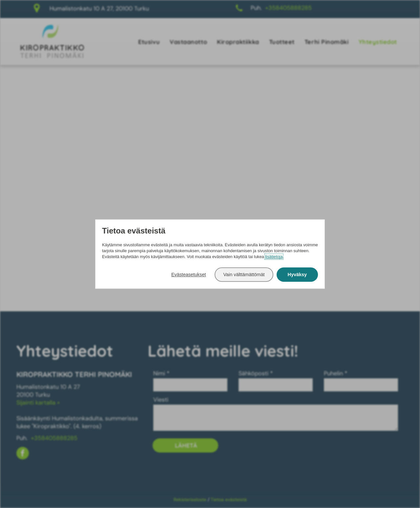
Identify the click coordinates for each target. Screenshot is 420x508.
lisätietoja (274, 257)
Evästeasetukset (189, 275)
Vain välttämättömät (244, 275)
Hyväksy (297, 275)
